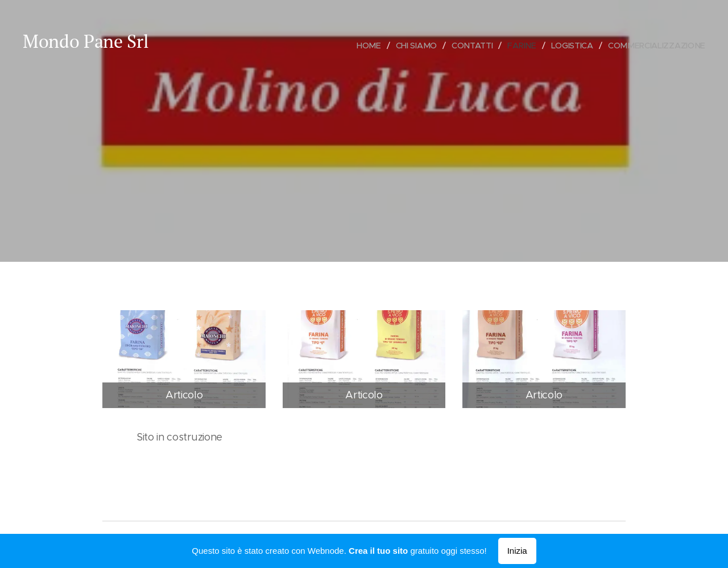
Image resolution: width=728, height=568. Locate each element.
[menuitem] (371, 46)
